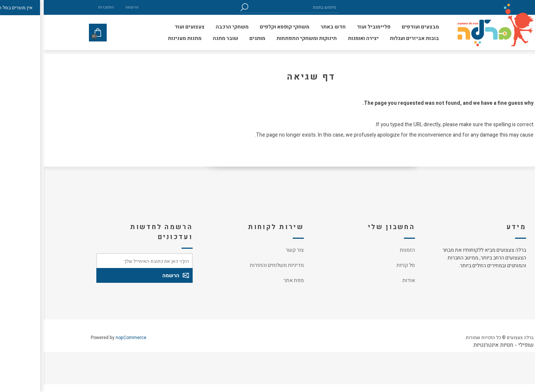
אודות (365, 280)
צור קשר (251, 250)
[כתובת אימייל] (101, 261)
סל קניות (362, 265)
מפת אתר (250, 280)
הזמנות (364, 250)
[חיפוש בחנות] (251, 7)
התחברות (62, 7)
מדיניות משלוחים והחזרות (233, 265)
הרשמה (88, 7)
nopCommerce (87, 338)
